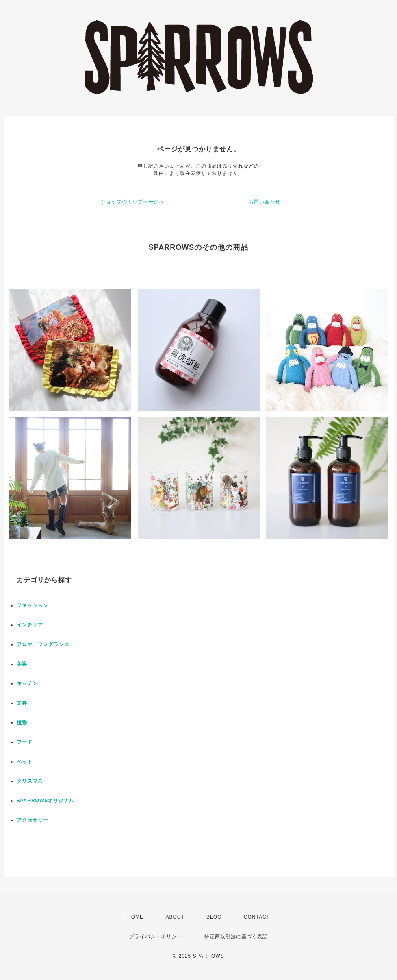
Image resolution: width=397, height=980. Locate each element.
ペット (25, 762)
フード (25, 742)
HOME (135, 917)
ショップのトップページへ (132, 202)
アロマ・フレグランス (43, 644)
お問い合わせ (265, 202)
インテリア (30, 625)
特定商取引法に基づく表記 (236, 936)
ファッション (33, 605)
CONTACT (257, 917)
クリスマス (30, 781)
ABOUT (175, 917)
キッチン (27, 683)
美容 (22, 664)
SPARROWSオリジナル (46, 801)
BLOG (214, 917)
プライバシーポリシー (156, 936)
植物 (22, 722)
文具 (22, 703)
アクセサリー (33, 820)
